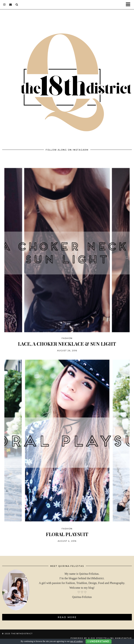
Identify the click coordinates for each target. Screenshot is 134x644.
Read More (67, 617)
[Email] (11, 5)
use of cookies (76, 641)
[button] (129, 5)
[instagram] (4, 5)
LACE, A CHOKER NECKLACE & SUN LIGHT (67, 344)
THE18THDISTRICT (22, 634)
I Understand (99, 641)
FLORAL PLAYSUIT (67, 534)
